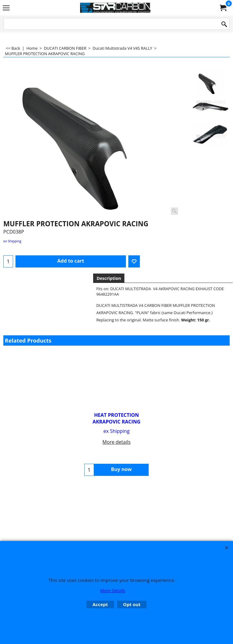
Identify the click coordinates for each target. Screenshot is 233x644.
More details (117, 442)
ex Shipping (12, 241)
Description (109, 278)
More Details (113, 591)
